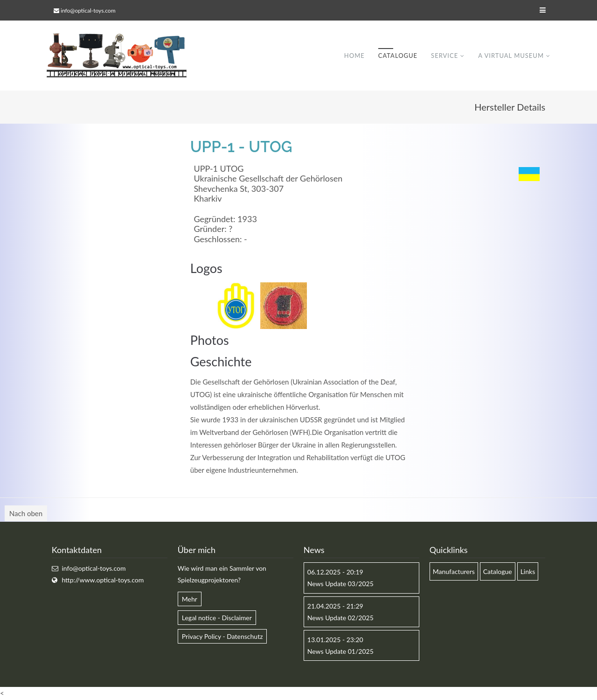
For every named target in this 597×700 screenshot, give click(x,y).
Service (444, 56)
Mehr (190, 599)
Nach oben (26, 513)
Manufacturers (454, 571)
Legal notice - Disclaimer (217, 618)
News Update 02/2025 (340, 618)
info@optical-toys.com (88, 10)
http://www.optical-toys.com (103, 580)
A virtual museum (511, 56)
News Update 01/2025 (340, 651)
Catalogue (398, 56)
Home (354, 56)
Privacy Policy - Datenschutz (222, 636)
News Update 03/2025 (340, 584)
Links (528, 571)
